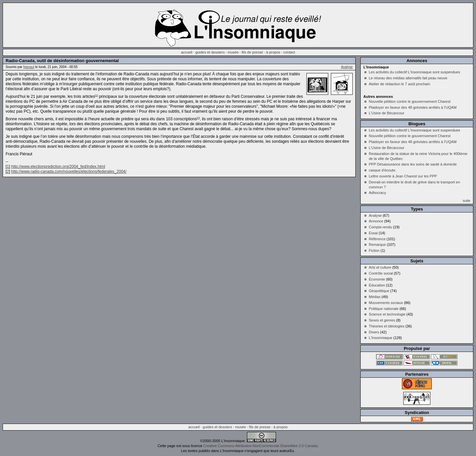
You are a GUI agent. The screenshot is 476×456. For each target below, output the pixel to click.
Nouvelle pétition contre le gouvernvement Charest (410, 101)
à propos (273, 52)
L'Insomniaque (381, 338)
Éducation (377, 285)
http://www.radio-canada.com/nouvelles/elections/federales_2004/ (69, 171)
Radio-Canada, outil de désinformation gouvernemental (62, 61)
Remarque (377, 245)
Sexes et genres (382, 320)
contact (289, 52)
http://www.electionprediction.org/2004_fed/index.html (58, 167)
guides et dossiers (210, 52)
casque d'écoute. (383, 170)
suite (467, 201)
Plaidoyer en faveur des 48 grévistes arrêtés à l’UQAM (413, 107)
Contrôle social (381, 273)
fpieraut (29, 67)
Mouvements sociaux (386, 303)
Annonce (376, 221)
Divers (374, 332)
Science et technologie (387, 314)
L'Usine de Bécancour (387, 113)
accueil (187, 52)
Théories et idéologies (387, 326)
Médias (375, 297)
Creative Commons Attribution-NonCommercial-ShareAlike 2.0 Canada (260, 446)
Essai (373, 233)
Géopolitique (379, 291)
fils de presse (252, 52)
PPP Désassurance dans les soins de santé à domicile (413, 164)
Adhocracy (377, 193)
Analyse (347, 67)
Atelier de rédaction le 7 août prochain (399, 84)
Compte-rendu (380, 227)
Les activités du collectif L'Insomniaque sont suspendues (415, 72)
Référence (377, 239)
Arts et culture (380, 267)
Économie (377, 279)
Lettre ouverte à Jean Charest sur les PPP (403, 176)
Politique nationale (384, 309)
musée (233, 52)
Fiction (374, 250)
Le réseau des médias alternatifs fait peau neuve (408, 78)
